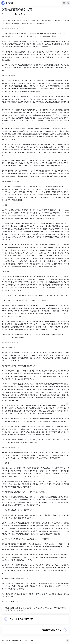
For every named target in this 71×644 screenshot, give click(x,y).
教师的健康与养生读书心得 (21, 619)
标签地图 (18, 641)
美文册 (31, 641)
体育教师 (18, 14)
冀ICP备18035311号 (6, 641)
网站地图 (14, 641)
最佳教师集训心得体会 (52, 630)
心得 (23, 14)
